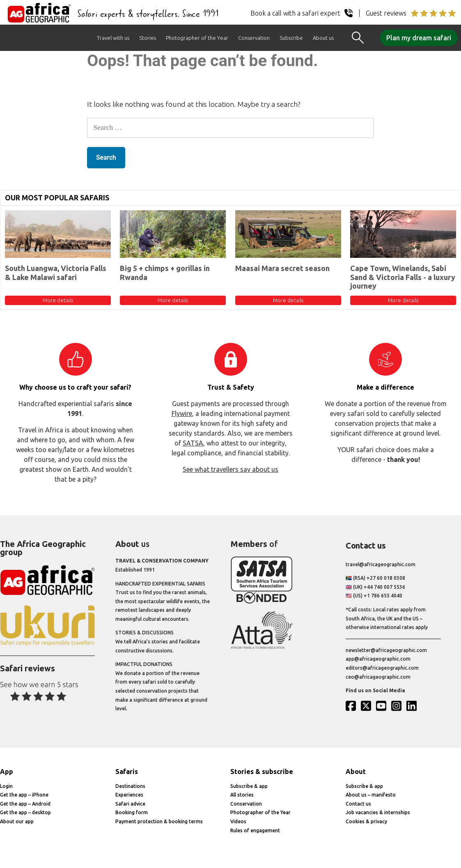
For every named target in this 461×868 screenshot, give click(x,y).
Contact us (358, 804)
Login (6, 786)
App (7, 772)
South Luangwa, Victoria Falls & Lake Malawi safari (56, 273)
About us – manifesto (371, 795)
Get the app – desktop (25, 812)
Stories (148, 38)
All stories (242, 795)
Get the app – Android (25, 804)
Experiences (129, 795)
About (356, 772)
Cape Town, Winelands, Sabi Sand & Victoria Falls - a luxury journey (403, 277)
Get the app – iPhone (24, 795)
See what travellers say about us (230, 469)
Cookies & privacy (366, 821)
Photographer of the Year (197, 38)
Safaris (127, 772)
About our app (17, 821)
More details (58, 300)
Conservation (254, 38)
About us (323, 38)
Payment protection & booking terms (159, 821)
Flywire (182, 413)
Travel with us (113, 38)
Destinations (130, 786)
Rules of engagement (255, 830)
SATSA (193, 443)
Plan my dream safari (419, 38)
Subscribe (291, 38)
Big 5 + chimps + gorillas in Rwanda (165, 273)
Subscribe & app (249, 786)
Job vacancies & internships (378, 812)
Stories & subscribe (262, 772)
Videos (238, 821)
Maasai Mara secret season (282, 268)
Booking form (132, 812)
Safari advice (130, 804)
